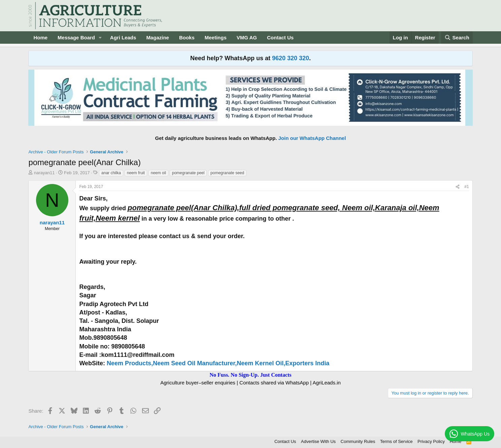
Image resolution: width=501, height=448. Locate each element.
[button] (100, 38)
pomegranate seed (227, 173)
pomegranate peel (188, 173)
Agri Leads (123, 38)
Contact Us (280, 38)
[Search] (457, 38)
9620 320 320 (291, 58)
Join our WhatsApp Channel (312, 138)
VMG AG (247, 38)
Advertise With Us (318, 441)
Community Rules (358, 441)
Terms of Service (396, 441)
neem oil (158, 173)
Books (187, 38)
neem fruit (136, 173)
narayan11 (44, 173)
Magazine (158, 38)
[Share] (458, 187)
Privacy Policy (431, 441)
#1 (466, 187)
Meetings (216, 38)
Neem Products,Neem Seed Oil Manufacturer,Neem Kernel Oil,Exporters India (218, 363)
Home (40, 38)
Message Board (76, 38)
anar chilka (111, 173)
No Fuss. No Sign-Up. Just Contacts (250, 375)
